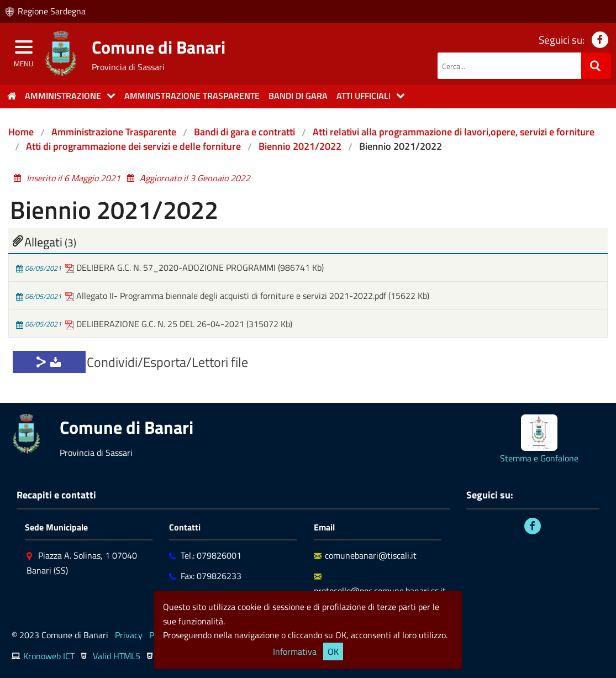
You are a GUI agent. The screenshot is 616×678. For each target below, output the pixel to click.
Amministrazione (63, 96)
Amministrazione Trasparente (114, 132)
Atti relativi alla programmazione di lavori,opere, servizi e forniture (454, 132)
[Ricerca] (596, 66)
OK (333, 651)
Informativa (295, 651)
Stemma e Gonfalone (539, 458)
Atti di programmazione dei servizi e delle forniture (133, 146)
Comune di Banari (159, 47)
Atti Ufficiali (364, 96)
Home (21, 132)
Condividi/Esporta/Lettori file (167, 362)
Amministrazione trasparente (192, 96)
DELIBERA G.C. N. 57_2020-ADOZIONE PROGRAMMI (172, 267)
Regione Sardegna (52, 11)
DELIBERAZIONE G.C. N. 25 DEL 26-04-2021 (156, 324)
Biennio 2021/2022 (300, 146)
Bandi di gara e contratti (244, 132)
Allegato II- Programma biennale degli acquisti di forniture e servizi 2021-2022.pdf (227, 296)
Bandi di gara (298, 96)
